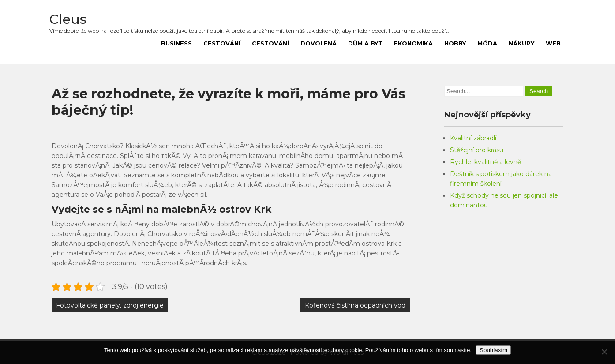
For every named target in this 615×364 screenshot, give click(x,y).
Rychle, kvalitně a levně (486, 162)
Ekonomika (413, 43)
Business (176, 43)
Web (553, 43)
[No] (604, 352)
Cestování (222, 43)
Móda (487, 43)
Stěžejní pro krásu (477, 150)
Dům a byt (365, 43)
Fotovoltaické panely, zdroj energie (110, 305)
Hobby (455, 43)
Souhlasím (493, 350)
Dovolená (319, 43)
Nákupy (521, 43)
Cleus (68, 19)
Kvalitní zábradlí (473, 138)
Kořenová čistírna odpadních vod (355, 305)
